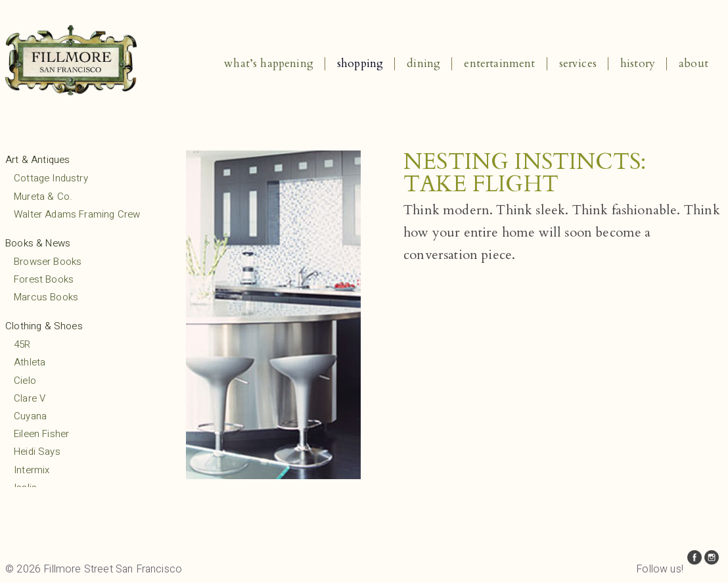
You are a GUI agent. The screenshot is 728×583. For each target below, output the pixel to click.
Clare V (30, 398)
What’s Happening (269, 63)
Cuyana (30, 416)
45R (22, 344)
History (638, 63)
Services (578, 63)
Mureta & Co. (43, 197)
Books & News (38, 243)
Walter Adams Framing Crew (77, 214)
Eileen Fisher (41, 434)
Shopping (360, 63)
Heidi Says (37, 452)
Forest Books (44, 279)
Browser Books (48, 262)
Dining (423, 63)
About (694, 63)
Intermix (32, 470)
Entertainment (499, 63)
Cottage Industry (51, 178)
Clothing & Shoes (44, 326)
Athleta (30, 362)
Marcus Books (46, 297)
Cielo (25, 381)
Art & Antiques (37, 160)
